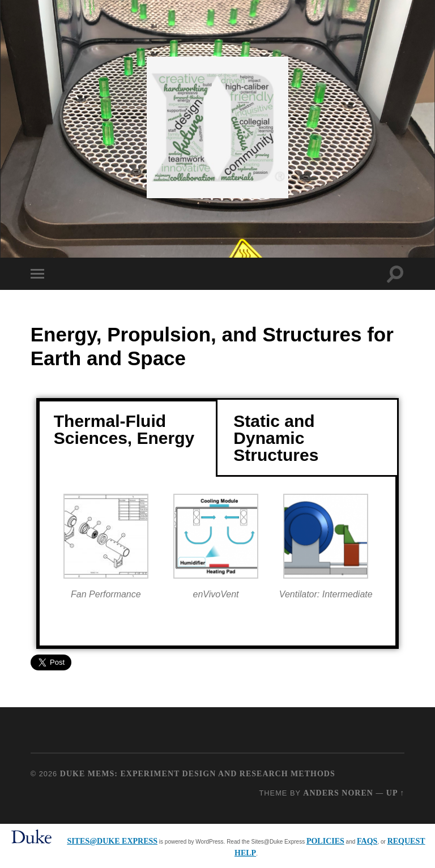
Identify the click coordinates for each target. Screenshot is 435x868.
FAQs (367, 841)
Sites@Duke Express (112, 841)
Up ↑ (395, 793)
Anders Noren (338, 793)
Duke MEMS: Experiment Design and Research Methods (198, 774)
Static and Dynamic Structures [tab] (276, 438)
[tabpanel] (217, 562)
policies (325, 841)
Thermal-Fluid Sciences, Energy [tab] (124, 429)
